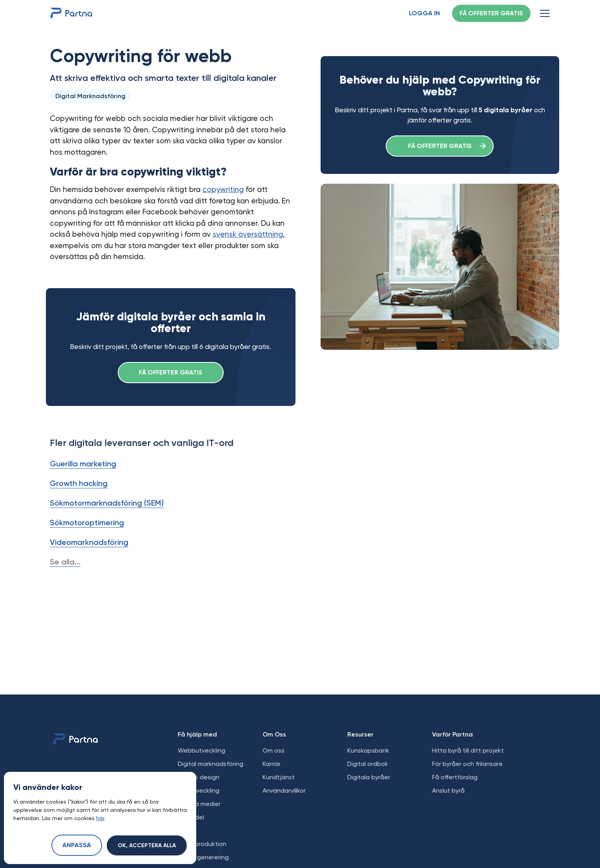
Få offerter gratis (491, 14)
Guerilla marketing (83, 464)
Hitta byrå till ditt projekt (468, 750)
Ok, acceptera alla (147, 846)
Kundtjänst (279, 777)
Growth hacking (79, 483)
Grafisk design (199, 777)
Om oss (274, 750)
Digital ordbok (368, 764)
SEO (184, 831)
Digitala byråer (369, 777)
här (100, 818)
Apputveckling (199, 790)
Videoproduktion (202, 844)
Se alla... (65, 562)
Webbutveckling (202, 750)
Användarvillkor (284, 790)
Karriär (272, 764)
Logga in (424, 14)
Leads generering (203, 857)
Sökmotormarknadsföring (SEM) (107, 503)
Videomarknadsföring (89, 542)
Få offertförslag (455, 777)
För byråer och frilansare (467, 764)
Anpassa (77, 846)
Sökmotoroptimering (87, 523)
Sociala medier (199, 804)
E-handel (191, 817)
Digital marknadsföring (211, 764)
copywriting (223, 189)
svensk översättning (248, 234)
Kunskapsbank (368, 750)
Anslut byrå (448, 790)
